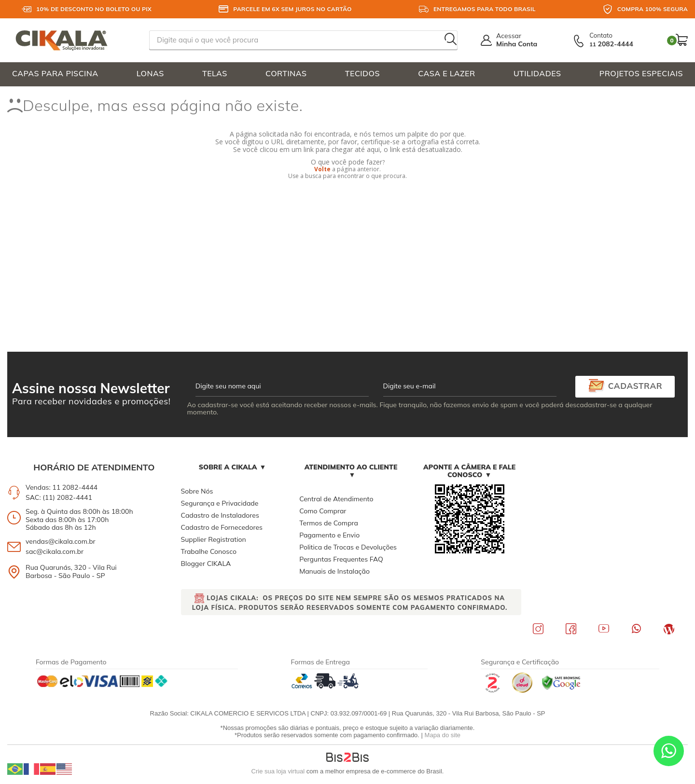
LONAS (150, 73)
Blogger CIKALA (206, 564)
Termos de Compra (329, 523)
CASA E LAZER (446, 73)
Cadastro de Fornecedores (222, 527)
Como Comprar (323, 511)
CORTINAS (286, 73)
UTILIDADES (537, 73)
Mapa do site (443, 735)
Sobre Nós (197, 491)
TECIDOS (362, 73)
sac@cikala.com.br (55, 551)
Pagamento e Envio (329, 535)
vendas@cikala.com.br (61, 541)
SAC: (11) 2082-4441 (59, 497)
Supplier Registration (214, 539)
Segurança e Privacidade (220, 503)
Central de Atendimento (336, 499)
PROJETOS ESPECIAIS (641, 73)
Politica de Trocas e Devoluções (348, 547)
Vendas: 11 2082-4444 (62, 487)
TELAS (215, 73)
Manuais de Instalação (334, 571)
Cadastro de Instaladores (220, 515)
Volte (322, 169)
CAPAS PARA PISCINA (55, 73)
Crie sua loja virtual (278, 771)
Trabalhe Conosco (209, 551)
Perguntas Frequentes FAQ (341, 559)
